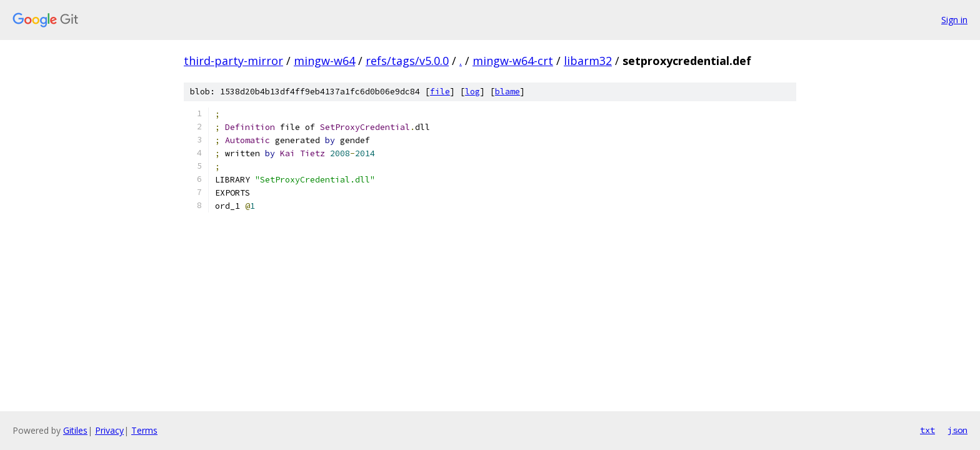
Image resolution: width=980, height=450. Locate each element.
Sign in (954, 20)
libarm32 (588, 61)
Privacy (109, 430)
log (472, 92)
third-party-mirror (233, 61)
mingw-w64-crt (513, 61)
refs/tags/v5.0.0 (407, 61)
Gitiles (75, 430)
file (440, 92)
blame (507, 92)
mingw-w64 (324, 61)
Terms (144, 430)
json (957, 430)
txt (927, 430)
